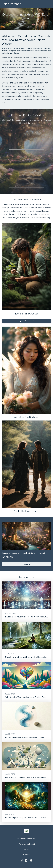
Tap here (26, 564)
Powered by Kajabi (27, 844)
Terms (27, 849)
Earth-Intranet (11, 4)
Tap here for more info (26, 321)
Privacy (26, 855)
